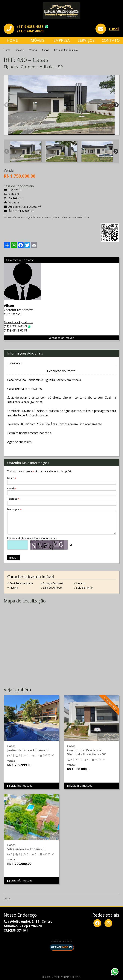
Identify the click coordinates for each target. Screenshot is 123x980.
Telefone (13, 499)
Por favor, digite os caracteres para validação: (32, 538)
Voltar (7, 898)
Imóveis (37, 40)
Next (116, 105)
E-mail (114, 29)
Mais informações (20, 786)
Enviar (13, 557)
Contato (111, 40)
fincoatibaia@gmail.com (18, 322)
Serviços (86, 40)
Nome (12, 478)
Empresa (62, 40)
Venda (33, 50)
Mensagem (14, 509)
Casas (46, 50)
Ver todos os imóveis (61, 338)
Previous (7, 105)
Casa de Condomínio (66, 50)
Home (12, 40)
